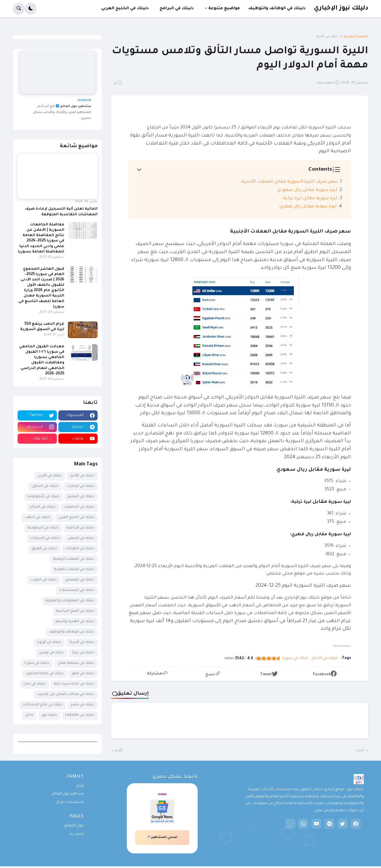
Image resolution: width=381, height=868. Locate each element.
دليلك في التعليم (81, 497)
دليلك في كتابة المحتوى (45, 674)
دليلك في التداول (45, 486)
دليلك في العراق (44, 549)
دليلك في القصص (80, 580)
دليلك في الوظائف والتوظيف (72, 632)
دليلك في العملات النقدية (74, 570)
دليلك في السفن (81, 538)
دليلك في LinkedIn (80, 715)
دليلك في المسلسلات (77, 590)
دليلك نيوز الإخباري (341, 8)
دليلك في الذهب (38, 518)
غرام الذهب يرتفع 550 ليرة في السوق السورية (42, 327)
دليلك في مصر (83, 705)
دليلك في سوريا (296, 658)
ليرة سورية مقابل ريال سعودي (307, 190)
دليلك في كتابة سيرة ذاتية (74, 684)
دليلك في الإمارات (80, 486)
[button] (31, 9)
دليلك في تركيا (83, 653)
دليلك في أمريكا (82, 642)
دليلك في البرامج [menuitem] (177, 8)
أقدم (119, 751)
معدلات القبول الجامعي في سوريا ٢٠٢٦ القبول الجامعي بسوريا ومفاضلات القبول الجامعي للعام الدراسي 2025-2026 (42, 360)
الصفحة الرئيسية (356, 37)
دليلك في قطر (83, 674)
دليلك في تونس (51, 653)
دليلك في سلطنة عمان (76, 663)
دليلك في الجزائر (43, 507)
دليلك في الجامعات (79, 507)
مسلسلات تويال (70, 802)
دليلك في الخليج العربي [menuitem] (125, 8)
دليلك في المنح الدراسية (75, 611)
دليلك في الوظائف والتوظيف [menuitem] (277, 8)
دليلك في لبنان (34, 684)
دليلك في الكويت (44, 580)
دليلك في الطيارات (80, 549)
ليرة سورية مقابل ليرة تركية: (310, 199)
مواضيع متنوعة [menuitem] (224, 8)
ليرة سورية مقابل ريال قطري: (307, 207)
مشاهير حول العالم (68, 794)
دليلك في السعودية (43, 528)
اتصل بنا (77, 834)
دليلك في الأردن (50, 476)
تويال (80, 786)
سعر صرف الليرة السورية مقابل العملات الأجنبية (289, 182)
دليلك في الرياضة (81, 528)
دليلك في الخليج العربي (76, 518)
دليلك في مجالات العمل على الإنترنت (66, 694)
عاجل (29, 715)
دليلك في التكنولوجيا (44, 497)
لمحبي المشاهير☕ (162, 837)
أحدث (360, 751)
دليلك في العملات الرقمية (74, 559)
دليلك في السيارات (45, 538)
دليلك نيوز (49, 715)
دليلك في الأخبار (327, 37)
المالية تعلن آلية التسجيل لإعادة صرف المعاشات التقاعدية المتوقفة (61, 212)
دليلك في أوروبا (49, 642)
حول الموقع (74, 826)
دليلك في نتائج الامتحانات (43, 705)
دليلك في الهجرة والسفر (75, 622)
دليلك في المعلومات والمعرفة (70, 601)
